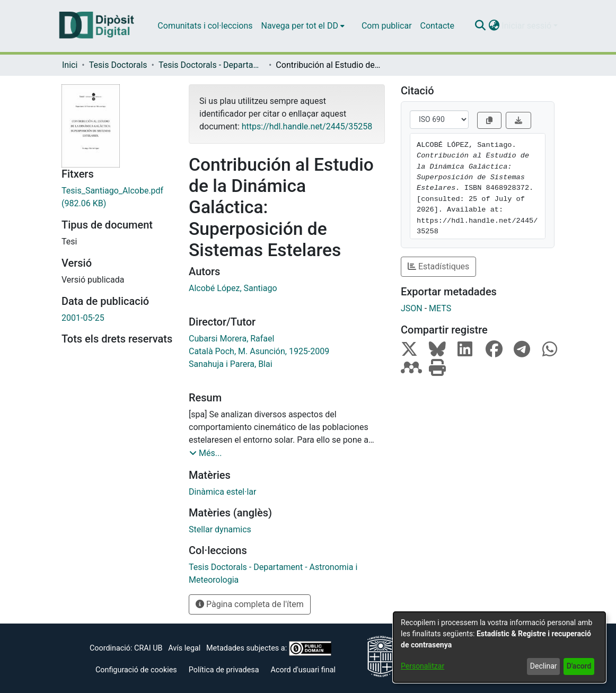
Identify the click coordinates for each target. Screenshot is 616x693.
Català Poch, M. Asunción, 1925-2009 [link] (259, 351)
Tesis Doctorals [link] (118, 65)
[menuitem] (303, 26)
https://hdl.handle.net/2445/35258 (307, 126)
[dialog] (499, 647)
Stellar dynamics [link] (220, 529)
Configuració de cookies (136, 670)
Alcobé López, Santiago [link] (233, 288)
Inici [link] (70, 65)
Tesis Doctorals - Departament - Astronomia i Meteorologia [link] (212, 65)
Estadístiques (438, 266)
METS (440, 308)
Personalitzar (423, 666)
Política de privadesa (224, 670)
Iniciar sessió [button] (527, 26)
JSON (412, 308)
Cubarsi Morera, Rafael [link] (231, 339)
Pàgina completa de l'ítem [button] (250, 604)
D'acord (579, 666)
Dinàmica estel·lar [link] (222, 492)
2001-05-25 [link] (83, 318)
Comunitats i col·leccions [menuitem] (205, 26)
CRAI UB (148, 648)
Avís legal (184, 648)
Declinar (544, 666)
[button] (480, 26)
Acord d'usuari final (303, 670)
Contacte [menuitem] (437, 26)
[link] (117, 197)
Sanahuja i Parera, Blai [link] (231, 364)
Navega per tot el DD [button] (300, 26)
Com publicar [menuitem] (387, 26)
